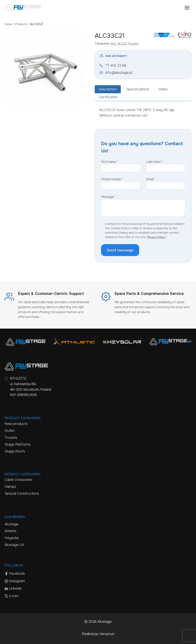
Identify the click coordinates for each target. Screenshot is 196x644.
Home (8, 24)
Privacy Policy (156, 237)
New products (16, 424)
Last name (154, 162)
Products (21, 24)
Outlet (10, 431)
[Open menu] (187, 8)
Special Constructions (22, 493)
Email (151, 179)
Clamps (10, 487)
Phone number (112, 179)
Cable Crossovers (18, 480)
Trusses (133, 43)
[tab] (108, 89)
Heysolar (12, 538)
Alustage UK (14, 545)
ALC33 (122, 43)
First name (109, 162)
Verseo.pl (107, 634)
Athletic (11, 531)
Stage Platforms (18, 444)
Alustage (12, 524)
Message (108, 197)
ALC (114, 43)
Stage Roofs (15, 451)
